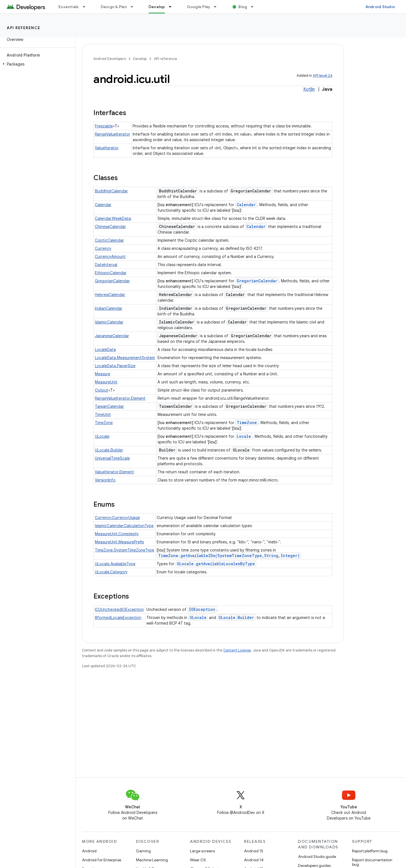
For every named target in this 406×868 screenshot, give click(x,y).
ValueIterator (107, 148)
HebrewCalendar (110, 295)
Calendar (103, 205)
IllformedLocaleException (118, 618)
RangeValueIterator (112, 134)
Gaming (143, 851)
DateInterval (106, 265)
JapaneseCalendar (112, 336)
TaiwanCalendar (109, 406)
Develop (140, 59)
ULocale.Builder (109, 450)
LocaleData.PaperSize (115, 366)
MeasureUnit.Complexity (117, 534)
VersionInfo (105, 480)
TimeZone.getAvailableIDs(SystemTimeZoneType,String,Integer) (229, 556)
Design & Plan (114, 7)
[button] (37, 64)
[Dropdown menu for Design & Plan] (134, 7)
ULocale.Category (111, 572)
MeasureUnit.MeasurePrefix (119, 542)
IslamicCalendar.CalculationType (124, 526)
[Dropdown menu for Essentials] (86, 7)
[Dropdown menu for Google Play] (218, 7)
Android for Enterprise (102, 860)
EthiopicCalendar (111, 273)
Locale (244, 436)
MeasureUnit (106, 382)
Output (102, 390)
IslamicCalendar (109, 322)
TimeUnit (103, 415)
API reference (24, 28)
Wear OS (198, 860)
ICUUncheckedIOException (119, 609)
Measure (103, 374)
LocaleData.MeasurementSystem (125, 358)
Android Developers (110, 59)
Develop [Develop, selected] (157, 7)
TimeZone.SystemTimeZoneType (125, 550)
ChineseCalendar (110, 227)
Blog (243, 7)
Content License (237, 650)
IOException (202, 609)
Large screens (202, 851)
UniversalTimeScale (112, 458)
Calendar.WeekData (113, 218)
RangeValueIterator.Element (120, 398)
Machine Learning (152, 860)
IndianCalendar (109, 308)
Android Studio (380, 7)
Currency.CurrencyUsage (117, 518)
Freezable (104, 126)
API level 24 (323, 75)
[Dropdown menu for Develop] (173, 7)
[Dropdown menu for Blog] (255, 7)
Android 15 (254, 851)
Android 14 (254, 860)
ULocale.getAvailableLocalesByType (216, 564)
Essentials (69, 7)
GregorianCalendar (112, 281)
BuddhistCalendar (111, 191)
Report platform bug (370, 851)
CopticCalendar (109, 240)
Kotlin (309, 89)
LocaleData (105, 350)
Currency (103, 248)
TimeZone (104, 423)
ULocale (102, 436)
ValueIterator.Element (114, 472)
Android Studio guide (317, 857)
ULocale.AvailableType (115, 564)
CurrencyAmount (110, 257)
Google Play (199, 7)
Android (89, 851)
